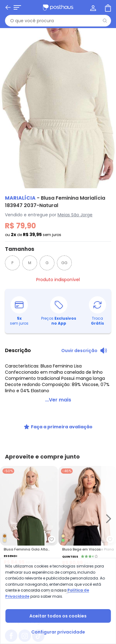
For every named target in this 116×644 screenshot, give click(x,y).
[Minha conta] (92, 7)
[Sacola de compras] (107, 7)
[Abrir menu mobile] (17, 7)
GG (64, 263)
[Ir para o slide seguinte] (109, 519)
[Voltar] (8, 7)
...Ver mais (58, 400)
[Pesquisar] (105, 21)
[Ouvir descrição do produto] (84, 351)
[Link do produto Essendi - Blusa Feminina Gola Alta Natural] (29, 519)
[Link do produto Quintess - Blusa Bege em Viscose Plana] (87, 519)
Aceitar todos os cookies (58, 616)
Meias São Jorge (75, 215)
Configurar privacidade (58, 632)
